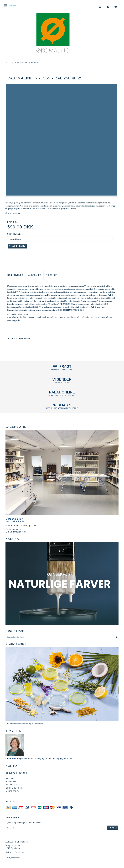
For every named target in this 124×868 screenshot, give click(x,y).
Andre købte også (19, 338)
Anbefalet (35, 275)
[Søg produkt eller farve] (117, 637)
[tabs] (100, 7)
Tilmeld (113, 828)
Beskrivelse (15, 275)
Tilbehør (52, 275)
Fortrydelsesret (13, 858)
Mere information (12, 213)
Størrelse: (14, 234)
